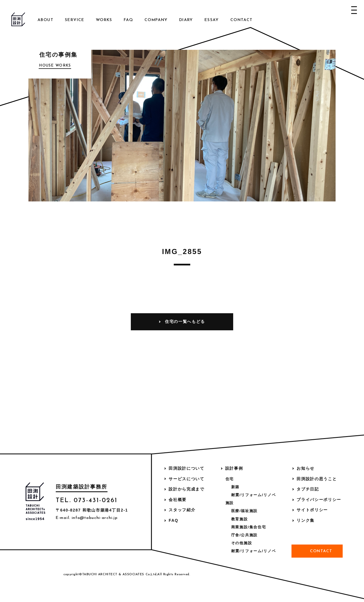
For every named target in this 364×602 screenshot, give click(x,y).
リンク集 (306, 520)
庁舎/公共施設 (244, 535)
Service (75, 20)
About (45, 20)
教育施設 (240, 519)
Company (156, 20)
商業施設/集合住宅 (249, 527)
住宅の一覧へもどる (185, 321)
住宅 (230, 479)
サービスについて (186, 479)
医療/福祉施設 (244, 511)
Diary (186, 20)
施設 (230, 503)
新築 (235, 487)
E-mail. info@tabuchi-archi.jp (87, 518)
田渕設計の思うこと (317, 479)
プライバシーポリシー (319, 500)
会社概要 (178, 500)
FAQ (128, 20)
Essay (212, 20)
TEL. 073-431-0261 (87, 501)
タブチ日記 (308, 489)
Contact (242, 20)
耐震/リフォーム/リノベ (254, 495)
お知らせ (306, 468)
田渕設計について (186, 468)
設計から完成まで (186, 489)
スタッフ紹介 (182, 510)
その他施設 (242, 543)
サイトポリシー (312, 510)
